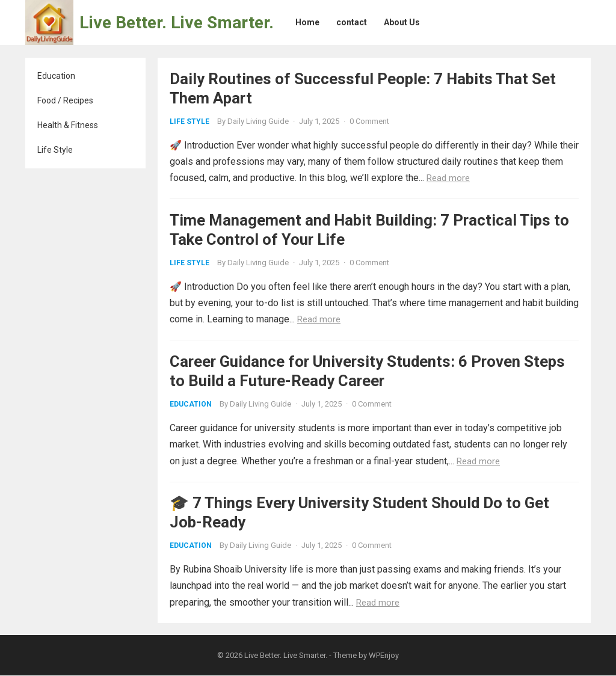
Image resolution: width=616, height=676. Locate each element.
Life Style (55, 150)
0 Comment (369, 121)
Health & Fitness (68, 125)
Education (56, 76)
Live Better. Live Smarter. (177, 23)
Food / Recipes (65, 100)
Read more (448, 178)
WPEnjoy (384, 656)
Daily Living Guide (258, 121)
